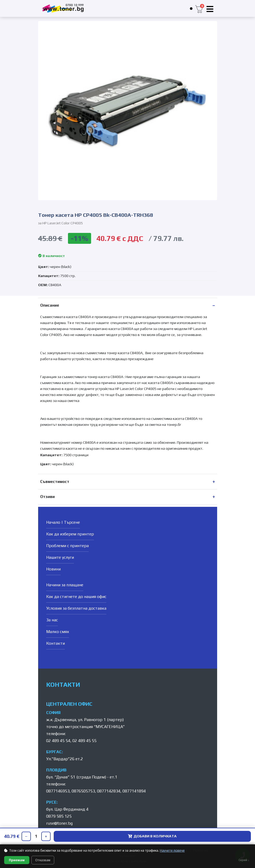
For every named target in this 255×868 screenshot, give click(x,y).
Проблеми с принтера (67, 546)
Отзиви (47, 497)
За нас (52, 620)
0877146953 (58, 791)
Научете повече (172, 850)
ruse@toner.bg (59, 823)
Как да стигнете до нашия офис (76, 597)
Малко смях (58, 632)
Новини (53, 569)
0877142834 (109, 791)
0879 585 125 (59, 816)
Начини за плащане (65, 585)
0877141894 (134, 791)
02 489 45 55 (84, 741)
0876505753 (83, 791)
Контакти (56, 643)
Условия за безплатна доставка (76, 608)
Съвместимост (55, 482)
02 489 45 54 (58, 741)
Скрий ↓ (244, 860)
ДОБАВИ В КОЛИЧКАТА (152, 836)
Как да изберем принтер (70, 534)
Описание (50, 305)
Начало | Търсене (63, 522)
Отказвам (43, 860)
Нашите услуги (60, 557)
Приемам (17, 860)
